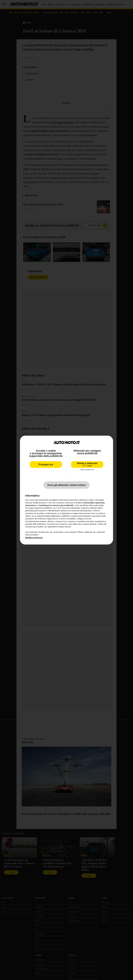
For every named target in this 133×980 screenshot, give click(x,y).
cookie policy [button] (98, 505)
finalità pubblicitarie (52, 516)
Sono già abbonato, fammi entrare (66, 485)
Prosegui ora (46, 465)
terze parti (66, 508)
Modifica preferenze (34, 538)
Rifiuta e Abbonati (87, 464)
